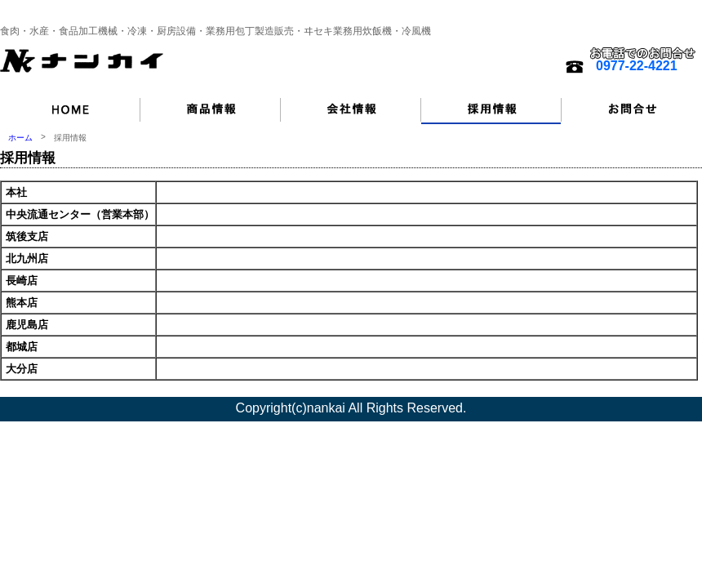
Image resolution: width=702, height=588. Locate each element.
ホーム (20, 138)
